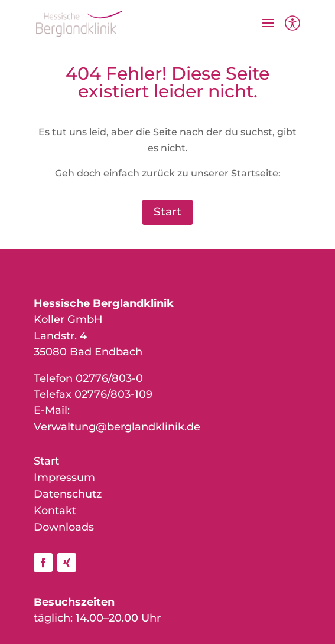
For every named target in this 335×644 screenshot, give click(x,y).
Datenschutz (68, 494)
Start (167, 212)
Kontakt (55, 511)
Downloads (64, 527)
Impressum (64, 478)
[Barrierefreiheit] (292, 31)
